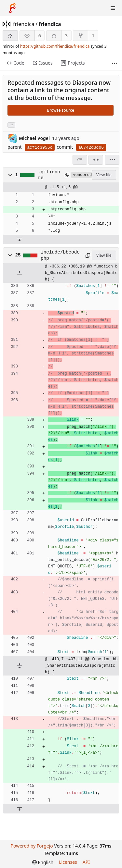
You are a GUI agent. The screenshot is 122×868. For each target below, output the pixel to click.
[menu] (112, 160)
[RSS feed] (10, 36)
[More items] (115, 63)
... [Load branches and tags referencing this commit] (11, 124)
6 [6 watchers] (40, 36)
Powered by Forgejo (32, 846)
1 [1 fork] (93, 36)
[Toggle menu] (113, 8)
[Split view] (96, 160)
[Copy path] (67, 175)
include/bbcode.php (61, 255)
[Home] (12, 8)
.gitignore (49, 175)
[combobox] (80, 160)
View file (104, 175)
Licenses (68, 862)
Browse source (61, 110)
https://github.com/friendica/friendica (55, 46)
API (86, 862)
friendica (24, 24)
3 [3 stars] (66, 36)
